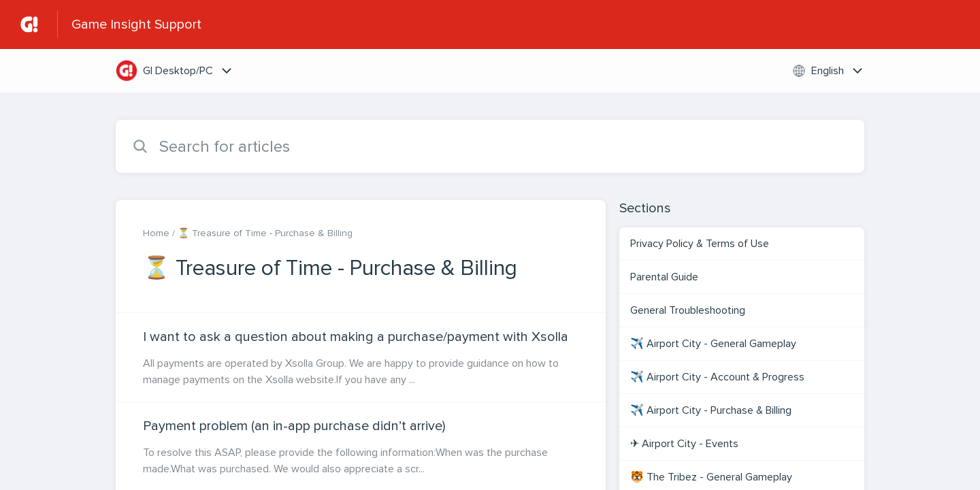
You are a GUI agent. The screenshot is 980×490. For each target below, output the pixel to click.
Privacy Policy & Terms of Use (700, 244)
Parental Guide (664, 277)
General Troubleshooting (689, 310)
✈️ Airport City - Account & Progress (717, 377)
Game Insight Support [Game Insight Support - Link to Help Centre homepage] (136, 24)
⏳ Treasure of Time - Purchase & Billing (265, 233)
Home (156, 233)
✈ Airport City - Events (684, 444)
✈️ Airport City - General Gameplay (713, 344)
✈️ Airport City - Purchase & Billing (711, 410)
